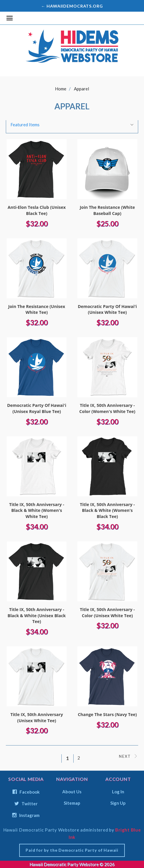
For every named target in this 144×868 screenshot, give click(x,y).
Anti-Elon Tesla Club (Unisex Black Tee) (37, 210)
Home (61, 89)
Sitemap (72, 803)
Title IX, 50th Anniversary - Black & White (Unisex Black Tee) (37, 615)
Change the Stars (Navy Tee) (107, 714)
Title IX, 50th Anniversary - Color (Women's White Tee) (107, 408)
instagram (26, 815)
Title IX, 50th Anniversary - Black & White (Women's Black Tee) (107, 510)
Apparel (81, 89)
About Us (72, 792)
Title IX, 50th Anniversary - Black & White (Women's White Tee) (37, 510)
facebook (26, 792)
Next (129, 756)
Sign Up (118, 803)
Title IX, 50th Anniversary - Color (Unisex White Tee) (107, 612)
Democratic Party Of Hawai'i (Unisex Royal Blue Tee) (37, 408)
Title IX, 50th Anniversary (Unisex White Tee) (37, 717)
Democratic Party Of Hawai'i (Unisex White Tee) (107, 309)
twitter (26, 804)
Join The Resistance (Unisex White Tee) (37, 309)
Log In (118, 792)
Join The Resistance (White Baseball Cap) (107, 210)
